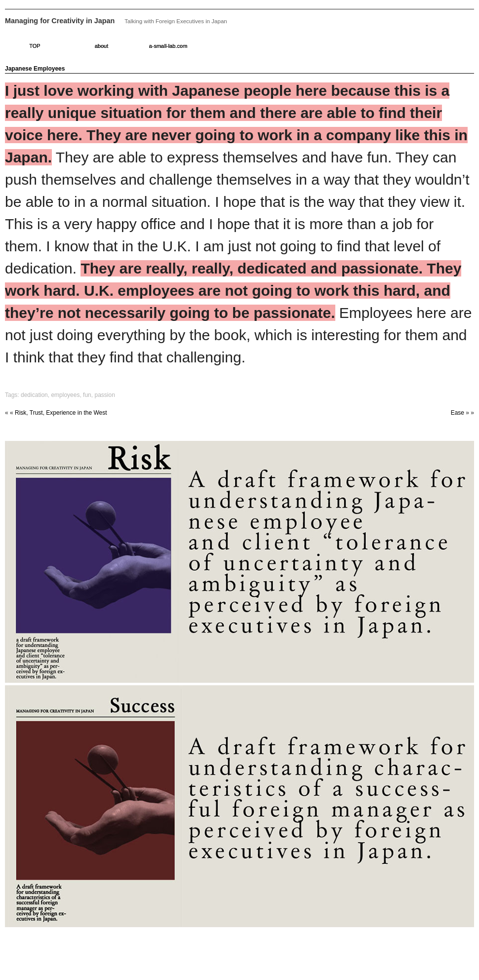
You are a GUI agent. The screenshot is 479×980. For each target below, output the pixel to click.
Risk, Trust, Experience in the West (61, 413)
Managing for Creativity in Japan (60, 21)
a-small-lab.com (168, 46)
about (102, 46)
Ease (458, 413)
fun (87, 395)
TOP (35, 46)
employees (65, 395)
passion (104, 395)
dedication (34, 395)
